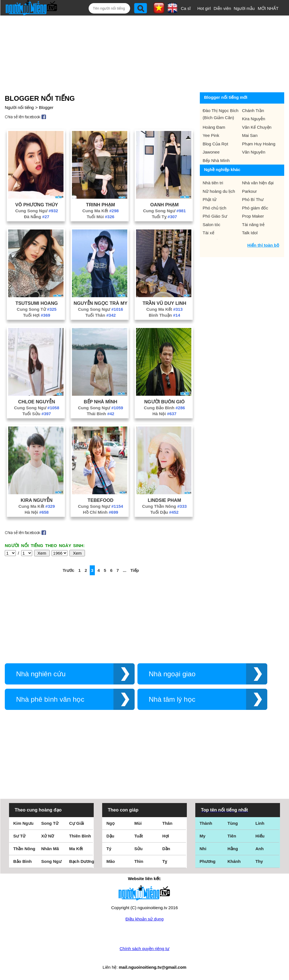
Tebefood (100, 500)
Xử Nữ (48, 836)
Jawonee (211, 152)
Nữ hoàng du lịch (219, 191)
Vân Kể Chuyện (257, 127)
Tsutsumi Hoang (37, 303)
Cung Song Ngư (37, 211)
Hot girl (204, 8)
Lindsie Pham (164, 500)
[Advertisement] (140, 53)
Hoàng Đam (214, 127)
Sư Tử (19, 836)
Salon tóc (212, 225)
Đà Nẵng (37, 217)
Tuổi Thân (100, 315)
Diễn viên (222, 8)
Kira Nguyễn (37, 500)
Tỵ (165, 861)
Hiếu (260, 836)
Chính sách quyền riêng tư (144, 949)
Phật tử (210, 199)
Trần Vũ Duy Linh (164, 303)
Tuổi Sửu (37, 414)
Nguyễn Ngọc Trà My (101, 303)
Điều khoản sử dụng (144, 919)
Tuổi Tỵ (164, 217)
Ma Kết (76, 849)
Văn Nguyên (254, 152)
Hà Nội (164, 414)
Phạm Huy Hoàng (259, 144)
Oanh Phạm (164, 205)
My (202, 836)
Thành (206, 823)
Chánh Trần (253, 111)
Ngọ (110, 823)
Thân (167, 823)
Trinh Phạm (101, 205)
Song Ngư (51, 861)
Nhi (203, 849)
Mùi (138, 823)
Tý (109, 849)
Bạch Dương (82, 861)
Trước (69, 570)
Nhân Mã (50, 849)
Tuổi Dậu (165, 512)
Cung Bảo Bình (165, 408)
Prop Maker (253, 216)
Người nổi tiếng (19, 107)
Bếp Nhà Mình (101, 402)
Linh (260, 823)
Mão (111, 861)
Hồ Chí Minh (101, 512)
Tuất (139, 836)
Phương (208, 861)
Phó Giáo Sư (215, 216)
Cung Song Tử (37, 309)
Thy (259, 861)
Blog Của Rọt (215, 144)
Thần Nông (24, 849)
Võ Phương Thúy (37, 205)
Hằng (233, 849)
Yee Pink (211, 135)
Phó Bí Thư (253, 199)
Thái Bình (100, 414)
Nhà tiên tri (213, 183)
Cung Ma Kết (101, 211)
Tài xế (208, 233)
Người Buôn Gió (164, 402)
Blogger (46, 107)
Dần (166, 849)
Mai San (250, 135)
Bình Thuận (164, 315)
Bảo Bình (23, 861)
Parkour (250, 191)
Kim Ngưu (23, 823)
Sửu (138, 849)
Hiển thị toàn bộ (263, 245)
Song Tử (50, 823)
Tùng (233, 823)
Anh (260, 849)
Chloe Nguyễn (37, 402)
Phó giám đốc (255, 208)
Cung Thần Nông (165, 506)
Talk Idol (250, 233)
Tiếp (135, 570)
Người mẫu (244, 8)
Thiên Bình (80, 836)
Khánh (234, 861)
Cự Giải (77, 823)
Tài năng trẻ (253, 225)
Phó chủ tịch (214, 208)
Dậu (110, 836)
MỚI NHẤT (268, 8)
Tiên (232, 836)
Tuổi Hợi (37, 315)
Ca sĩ (186, 8)
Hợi (166, 836)
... (125, 570)
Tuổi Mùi (100, 217)
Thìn (139, 861)
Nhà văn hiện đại (258, 183)
